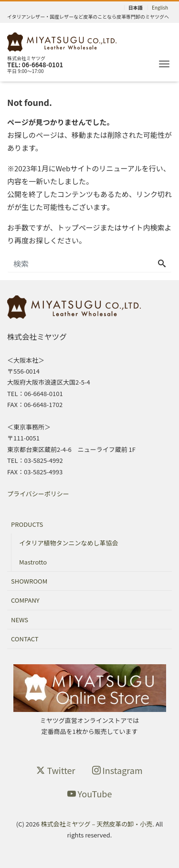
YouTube (90, 794)
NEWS (20, 620)
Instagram (117, 770)
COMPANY (25, 600)
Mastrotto (33, 562)
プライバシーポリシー (38, 494)
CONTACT (25, 639)
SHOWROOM (29, 581)
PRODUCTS (27, 524)
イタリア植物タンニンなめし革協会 (68, 543)
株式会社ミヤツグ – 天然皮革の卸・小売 (97, 824)
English (160, 8)
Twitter (56, 770)
